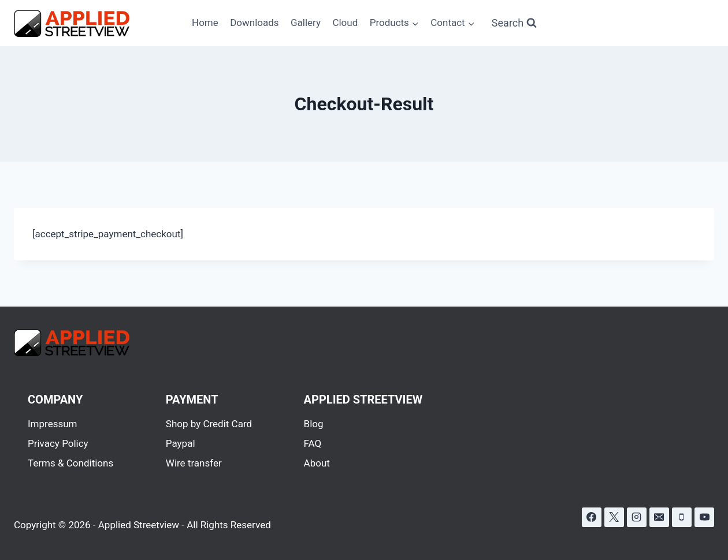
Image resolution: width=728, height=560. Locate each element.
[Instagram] (637, 517)
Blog (314, 424)
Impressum (53, 424)
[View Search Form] (514, 23)
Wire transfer (194, 463)
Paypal (181, 443)
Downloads (254, 23)
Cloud (345, 23)
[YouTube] (704, 517)
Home (205, 23)
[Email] (659, 517)
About (317, 463)
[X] (614, 517)
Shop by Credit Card (209, 424)
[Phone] (682, 517)
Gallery (306, 23)
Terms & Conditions (70, 463)
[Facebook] (592, 517)
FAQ (313, 443)
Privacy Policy (58, 443)
